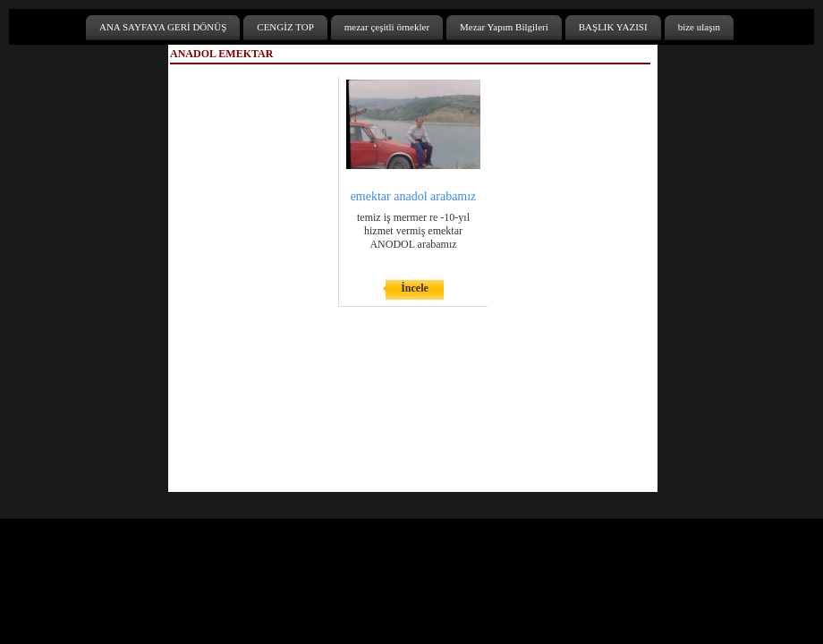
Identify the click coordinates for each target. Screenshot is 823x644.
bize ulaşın (699, 27)
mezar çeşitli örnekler (387, 27)
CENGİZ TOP (285, 27)
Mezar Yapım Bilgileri (504, 27)
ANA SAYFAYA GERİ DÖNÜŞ (163, 27)
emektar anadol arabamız (414, 196)
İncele (415, 288)
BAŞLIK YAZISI (613, 27)
